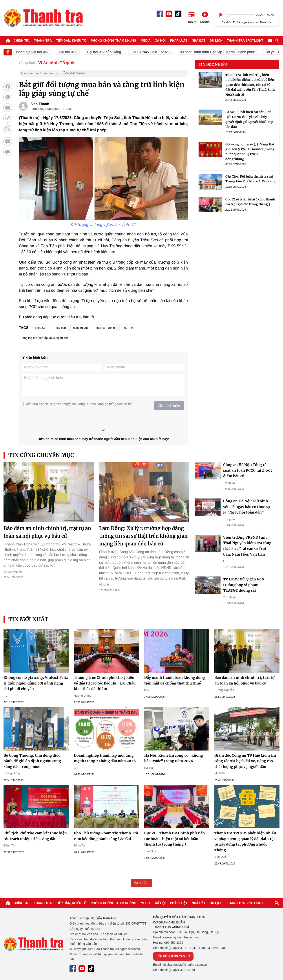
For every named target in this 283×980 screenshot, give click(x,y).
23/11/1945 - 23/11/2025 (157, 52)
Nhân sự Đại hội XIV (39, 52)
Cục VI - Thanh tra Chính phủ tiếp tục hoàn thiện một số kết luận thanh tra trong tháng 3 (174, 839)
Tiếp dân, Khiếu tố (71, 40)
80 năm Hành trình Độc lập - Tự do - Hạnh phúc (224, 52)
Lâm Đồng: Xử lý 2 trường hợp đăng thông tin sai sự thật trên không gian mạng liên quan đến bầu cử (143, 536)
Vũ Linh (104, 585)
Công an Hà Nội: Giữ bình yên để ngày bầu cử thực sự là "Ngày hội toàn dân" (246, 507)
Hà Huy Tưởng (105, 328)
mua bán (60, 328)
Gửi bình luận (169, 406)
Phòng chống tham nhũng (114, 40)
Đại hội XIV (74, 52)
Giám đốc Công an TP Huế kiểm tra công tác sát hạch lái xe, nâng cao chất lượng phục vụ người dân (245, 761)
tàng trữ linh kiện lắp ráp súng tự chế (45, 338)
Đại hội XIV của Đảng (111, 52)
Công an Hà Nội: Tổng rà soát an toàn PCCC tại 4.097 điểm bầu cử (248, 470)
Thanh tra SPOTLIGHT (245, 40)
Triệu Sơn (41, 328)
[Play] (221, 15)
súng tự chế (81, 328)
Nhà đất (199, 40)
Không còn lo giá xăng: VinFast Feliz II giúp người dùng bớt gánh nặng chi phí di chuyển (36, 683)
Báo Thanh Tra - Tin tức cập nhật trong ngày (43, 18)
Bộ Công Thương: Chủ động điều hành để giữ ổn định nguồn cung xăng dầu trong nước (32, 761)
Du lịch (216, 40)
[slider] (240, 15)
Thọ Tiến (128, 328)
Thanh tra (43, 40)
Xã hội (160, 40)
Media (146, 40)
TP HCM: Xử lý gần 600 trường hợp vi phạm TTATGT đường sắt (244, 585)
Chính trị (22, 40)
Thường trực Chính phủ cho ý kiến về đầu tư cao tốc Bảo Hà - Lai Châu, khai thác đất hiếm (105, 683)
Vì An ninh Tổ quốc (57, 63)
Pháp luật (179, 40)
